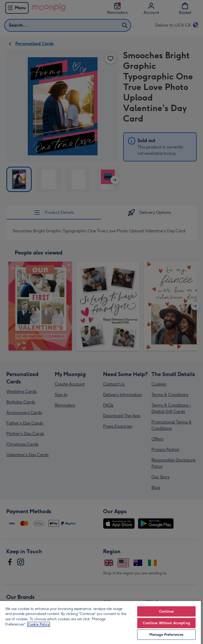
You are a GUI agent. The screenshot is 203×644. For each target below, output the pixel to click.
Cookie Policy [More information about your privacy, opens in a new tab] (39, 624)
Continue (167, 611)
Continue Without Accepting (166, 623)
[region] (100, 622)
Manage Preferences (166, 635)
